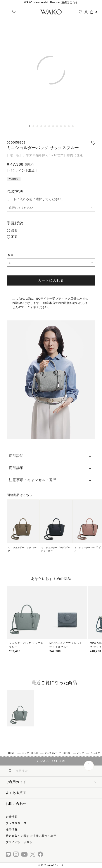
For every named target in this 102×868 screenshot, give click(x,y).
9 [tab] (61, 126)
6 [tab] (49, 126)
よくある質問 (16, 793)
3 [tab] (37, 126)
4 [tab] (41, 126)
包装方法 (15, 192)
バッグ (81, 753)
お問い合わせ (16, 804)
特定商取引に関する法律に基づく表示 (31, 836)
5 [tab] (45, 126)
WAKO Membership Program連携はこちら (51, 2)
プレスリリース (16, 823)
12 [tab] (73, 126)
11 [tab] (69, 126)
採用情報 (12, 829)
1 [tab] (29, 126)
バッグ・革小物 (30, 753)
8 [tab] (57, 126)
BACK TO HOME (53, 761)
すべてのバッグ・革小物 (58, 753)
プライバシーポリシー (21, 842)
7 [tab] (53, 126)
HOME (12, 753)
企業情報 (12, 817)
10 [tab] (65, 126)
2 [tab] (33, 126)
